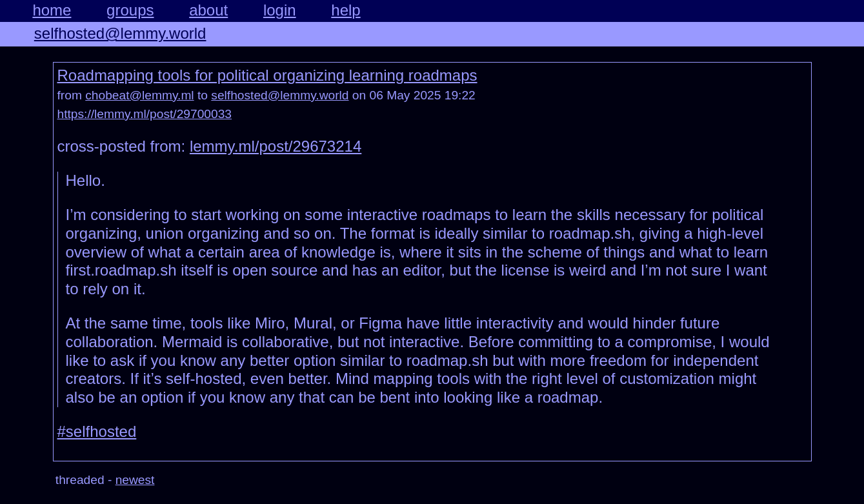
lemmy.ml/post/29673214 (276, 146)
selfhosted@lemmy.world (120, 33)
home (52, 10)
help (346, 10)
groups (130, 10)
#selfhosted (97, 431)
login (280, 10)
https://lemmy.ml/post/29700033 (145, 114)
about (208, 10)
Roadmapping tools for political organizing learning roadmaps (267, 75)
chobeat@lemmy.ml (139, 95)
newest (135, 480)
